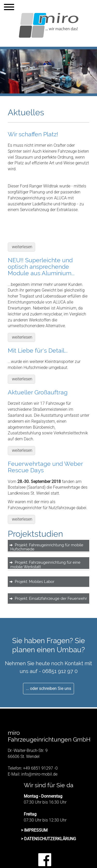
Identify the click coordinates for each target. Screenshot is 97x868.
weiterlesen (22, 247)
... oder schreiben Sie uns (48, 688)
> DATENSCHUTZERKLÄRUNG (48, 839)
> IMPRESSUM (34, 830)
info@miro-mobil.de (39, 774)
